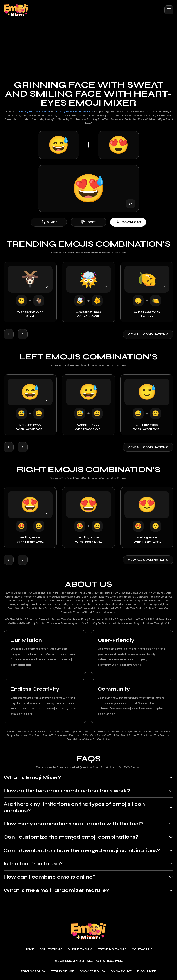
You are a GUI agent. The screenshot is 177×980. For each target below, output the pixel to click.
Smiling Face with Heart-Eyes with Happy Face (30, 540)
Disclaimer (147, 971)
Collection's (51, 949)
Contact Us (142, 949)
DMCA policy (121, 971)
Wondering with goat (30, 314)
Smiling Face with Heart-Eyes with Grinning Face (88, 540)
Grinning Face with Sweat (34, 112)
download (128, 222)
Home (29, 949)
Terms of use (62, 971)
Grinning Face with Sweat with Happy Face (30, 427)
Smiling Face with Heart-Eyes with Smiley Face (147, 540)
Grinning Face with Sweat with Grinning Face (88, 427)
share (49, 222)
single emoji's (80, 949)
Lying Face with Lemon (147, 314)
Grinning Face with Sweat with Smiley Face (147, 427)
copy (88, 222)
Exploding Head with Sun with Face (88, 314)
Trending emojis (112, 949)
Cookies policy (92, 971)
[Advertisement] (88, 47)
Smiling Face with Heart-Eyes (74, 112)
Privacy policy (33, 971)
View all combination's (148, 334)
